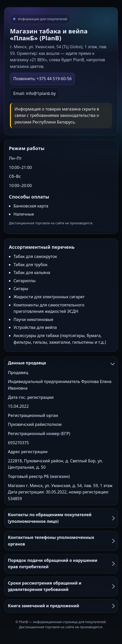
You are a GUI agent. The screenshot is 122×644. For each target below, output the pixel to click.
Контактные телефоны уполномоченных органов (61, 541)
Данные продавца (61, 363)
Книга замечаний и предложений (61, 606)
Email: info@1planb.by (35, 93)
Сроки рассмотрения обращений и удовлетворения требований (61, 586)
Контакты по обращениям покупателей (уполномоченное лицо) (61, 518)
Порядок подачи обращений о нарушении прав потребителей (61, 564)
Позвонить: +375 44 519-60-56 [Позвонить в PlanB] (42, 79)
